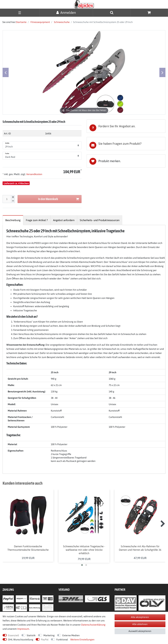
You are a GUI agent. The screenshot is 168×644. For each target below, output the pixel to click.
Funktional (62, 640)
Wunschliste (126, 161)
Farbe (7, 153)
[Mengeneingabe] (7, 199)
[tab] (126, 126)
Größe (7, 143)
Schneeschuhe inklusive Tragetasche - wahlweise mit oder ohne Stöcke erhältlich (84, 550)
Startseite (21, 22)
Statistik (31, 635)
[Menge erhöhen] (13, 197)
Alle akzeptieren (140, 617)
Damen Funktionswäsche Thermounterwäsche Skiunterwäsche (28, 548)
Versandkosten (34, 174)
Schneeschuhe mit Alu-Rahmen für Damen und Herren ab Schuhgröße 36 (140, 548)
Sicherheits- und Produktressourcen (100, 220)
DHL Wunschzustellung (21, 640)
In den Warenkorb (58, 199)
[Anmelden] (66, 13)
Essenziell (14, 635)
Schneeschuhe (62, 22)
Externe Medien (71, 635)
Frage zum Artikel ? (37, 220)
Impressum (23, 629)
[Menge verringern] (13, 201)
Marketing (49, 635)
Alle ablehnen (140, 624)
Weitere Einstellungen (82, 640)
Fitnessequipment (40, 22)
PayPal (45, 640)
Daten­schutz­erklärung (93, 625)
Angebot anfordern (64, 220)
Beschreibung (13, 220)
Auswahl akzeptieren (140, 631)
